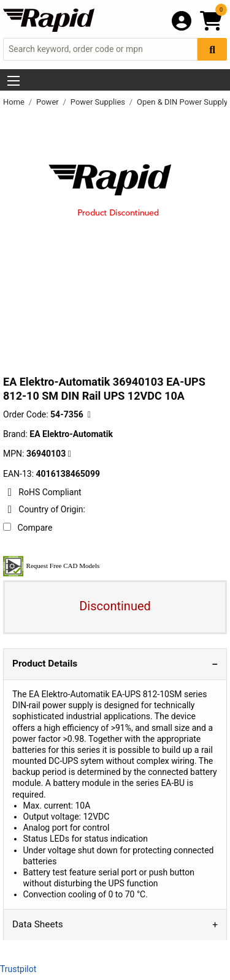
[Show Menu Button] (13, 81)
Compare (28, 528)
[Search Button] (212, 49)
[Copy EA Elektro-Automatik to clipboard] (70, 454)
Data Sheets (38, 924)
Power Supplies (99, 102)
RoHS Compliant (42, 492)
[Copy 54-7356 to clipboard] (89, 415)
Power (48, 102)
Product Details (45, 664)
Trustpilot (18, 969)
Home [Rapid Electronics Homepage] (15, 102)
